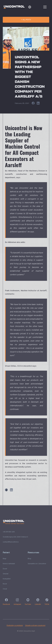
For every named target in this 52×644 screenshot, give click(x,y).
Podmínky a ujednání (15, 626)
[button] (30, 7)
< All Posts (26, 20)
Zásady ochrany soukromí (35, 626)
